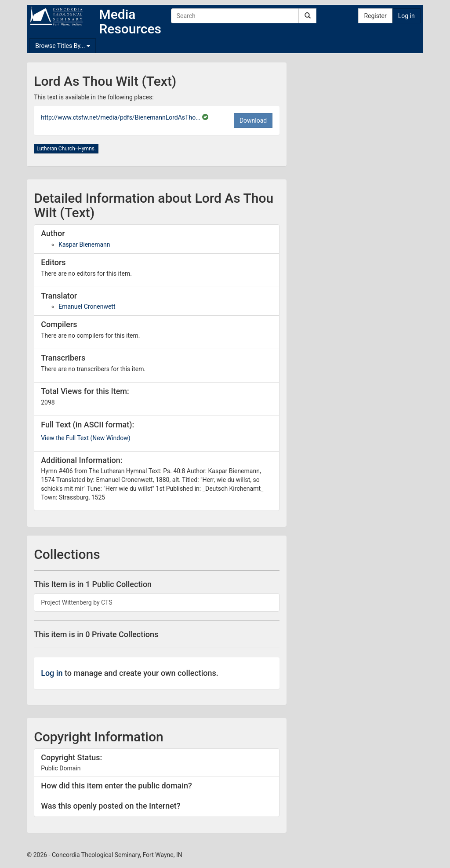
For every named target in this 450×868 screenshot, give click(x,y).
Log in (406, 16)
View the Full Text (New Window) (85, 438)
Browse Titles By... (63, 46)
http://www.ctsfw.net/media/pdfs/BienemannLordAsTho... (122, 117)
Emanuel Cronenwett (87, 306)
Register (375, 16)
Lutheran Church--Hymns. (66, 149)
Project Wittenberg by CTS (76, 602)
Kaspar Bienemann (84, 244)
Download (253, 120)
